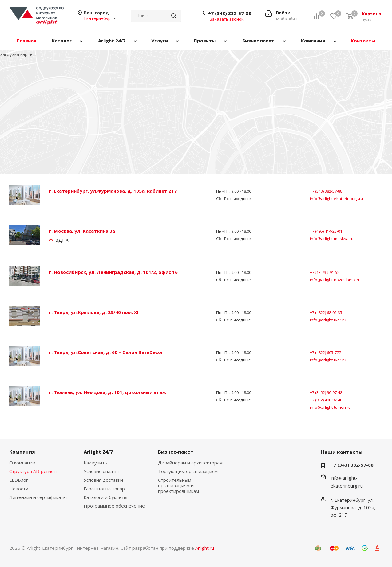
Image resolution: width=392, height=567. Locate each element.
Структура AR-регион (33, 471)
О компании (22, 463)
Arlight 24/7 (98, 452)
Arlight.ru (205, 548)
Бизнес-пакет (176, 452)
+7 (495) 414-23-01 (326, 231)
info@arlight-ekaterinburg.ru (337, 199)
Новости (19, 489)
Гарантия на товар (104, 489)
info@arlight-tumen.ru (330, 407)
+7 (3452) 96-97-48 (326, 392)
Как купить (95, 463)
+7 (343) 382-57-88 (230, 13)
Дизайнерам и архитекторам (190, 463)
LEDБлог (19, 480)
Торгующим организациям (188, 471)
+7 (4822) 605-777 (325, 352)
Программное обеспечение (114, 506)
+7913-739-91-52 (325, 272)
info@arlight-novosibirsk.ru (335, 280)
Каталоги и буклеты (105, 497)
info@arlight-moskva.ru (332, 239)
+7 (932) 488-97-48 (326, 400)
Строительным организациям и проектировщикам (178, 485)
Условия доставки (103, 480)
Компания (22, 452)
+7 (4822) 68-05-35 (326, 312)
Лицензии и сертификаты (38, 497)
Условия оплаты (101, 471)
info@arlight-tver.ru (328, 320)
